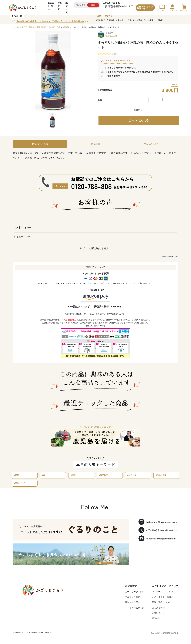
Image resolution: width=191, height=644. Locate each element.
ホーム (16, 27)
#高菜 (160, 20)
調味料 (66, 27)
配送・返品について (161, 602)
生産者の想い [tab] (151, 144)
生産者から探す (133, 597)
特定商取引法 (18, 633)
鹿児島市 (109, 33)
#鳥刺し (152, 20)
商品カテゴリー (51, 6)
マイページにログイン (162, 592)
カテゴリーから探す (135, 592)
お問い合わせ (158, 613)
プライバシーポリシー (34, 633)
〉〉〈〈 (50, 22)
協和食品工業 (111, 36)
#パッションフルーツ (137, 20)
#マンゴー (121, 20)
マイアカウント (172, 8)
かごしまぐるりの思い (162, 597)
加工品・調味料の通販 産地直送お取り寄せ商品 (41, 27)
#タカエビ (100, 20)
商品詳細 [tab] (95, 144)
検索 (93, 5)
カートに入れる (139, 120)
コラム (162, 8)
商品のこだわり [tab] (40, 144)
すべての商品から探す (136, 608)
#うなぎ (110, 20)
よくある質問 (158, 608)
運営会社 (156, 618)
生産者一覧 (60, 6)
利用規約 (48, 633)
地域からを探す (133, 602)
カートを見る (184, 8)
